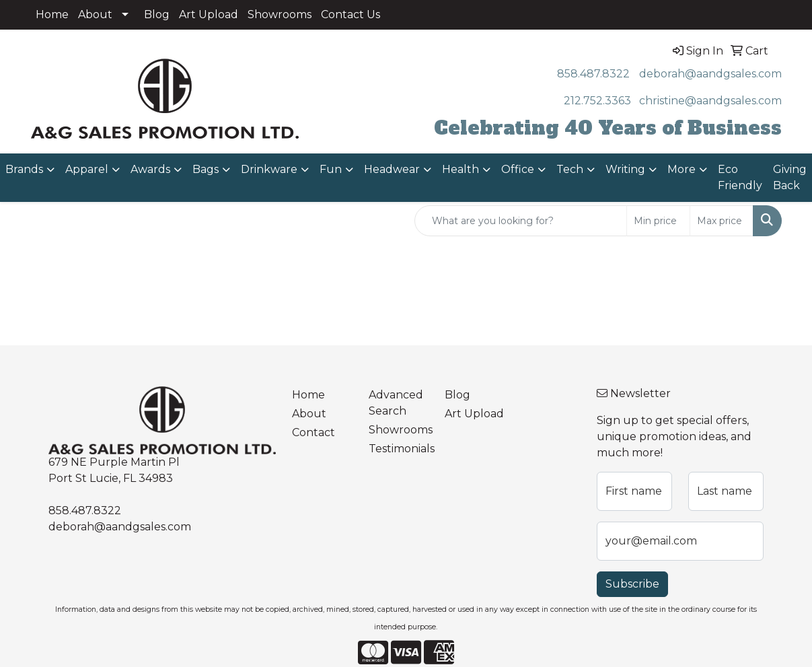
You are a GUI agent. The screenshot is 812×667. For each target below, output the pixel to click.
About (95, 14)
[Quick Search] (521, 221)
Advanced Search (396, 403)
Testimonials (399, 449)
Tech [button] (570, 169)
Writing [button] (625, 169)
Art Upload (209, 14)
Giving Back (790, 177)
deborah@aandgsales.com (710, 74)
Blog (157, 14)
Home (52, 14)
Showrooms (280, 14)
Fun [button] (331, 169)
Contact (313, 432)
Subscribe (632, 584)
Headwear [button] (392, 169)
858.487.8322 (593, 74)
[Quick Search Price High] (722, 221)
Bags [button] (206, 169)
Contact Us (350, 14)
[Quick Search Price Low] (658, 221)
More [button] (681, 169)
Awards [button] (150, 169)
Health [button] (460, 169)
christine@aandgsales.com (710, 101)
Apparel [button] (87, 169)
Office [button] (518, 169)
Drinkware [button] (269, 169)
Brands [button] (24, 169)
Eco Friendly (740, 177)
